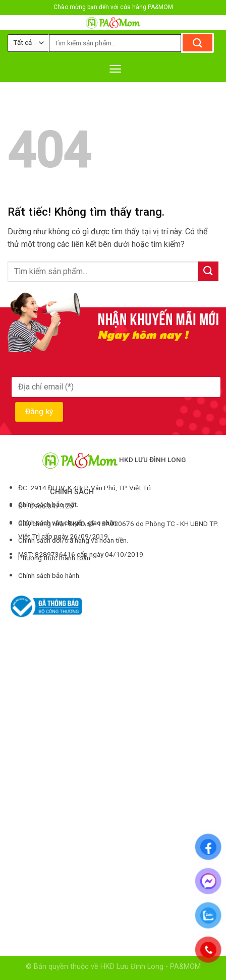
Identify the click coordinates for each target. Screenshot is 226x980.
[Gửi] (197, 43)
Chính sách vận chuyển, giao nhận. (68, 522)
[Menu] (115, 69)
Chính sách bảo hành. (49, 575)
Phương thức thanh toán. (55, 558)
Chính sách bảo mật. (48, 504)
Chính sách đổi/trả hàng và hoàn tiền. (73, 540)
